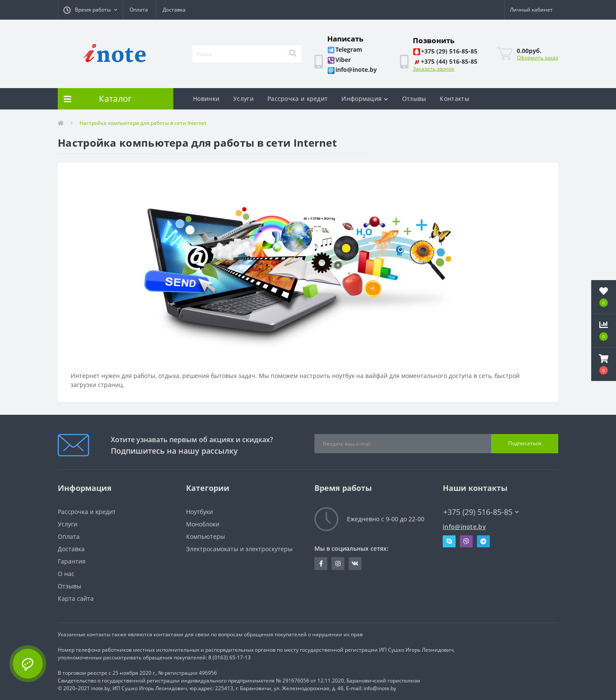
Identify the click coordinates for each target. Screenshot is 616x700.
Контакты (454, 99)
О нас (66, 574)
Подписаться (525, 443)
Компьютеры (206, 536)
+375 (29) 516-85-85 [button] (481, 512)
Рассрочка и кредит (298, 99)
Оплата (139, 10)
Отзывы (414, 99)
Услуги (243, 99)
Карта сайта (76, 598)
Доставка (174, 10)
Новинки (206, 99)
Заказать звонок (434, 69)
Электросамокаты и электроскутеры (239, 549)
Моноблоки (203, 524)
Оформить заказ (538, 58)
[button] (90, 10)
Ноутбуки (200, 512)
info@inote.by (464, 527)
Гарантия (72, 561)
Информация (365, 99)
